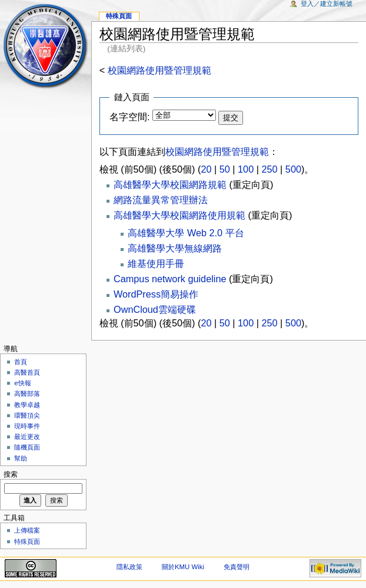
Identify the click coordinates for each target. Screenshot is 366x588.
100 (246, 169)
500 (293, 169)
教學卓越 (27, 405)
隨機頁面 (27, 447)
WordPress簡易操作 (156, 294)
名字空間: (130, 117)
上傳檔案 (27, 530)
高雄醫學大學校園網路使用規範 (179, 215)
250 (269, 169)
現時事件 (27, 426)
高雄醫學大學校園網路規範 (170, 184)
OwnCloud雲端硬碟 (155, 309)
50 (225, 169)
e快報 (22, 383)
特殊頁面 (119, 16)
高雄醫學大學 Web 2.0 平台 (186, 233)
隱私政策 (129, 567)
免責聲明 (237, 567)
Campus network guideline (170, 279)
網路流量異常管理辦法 (161, 200)
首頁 (21, 362)
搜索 (11, 474)
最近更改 (27, 437)
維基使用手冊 (156, 263)
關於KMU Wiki (183, 567)
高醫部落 (27, 394)
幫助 (21, 458)
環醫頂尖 (27, 415)
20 (206, 169)
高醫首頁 (27, 372)
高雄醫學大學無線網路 (175, 248)
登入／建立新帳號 (327, 4)
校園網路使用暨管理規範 (159, 70)
